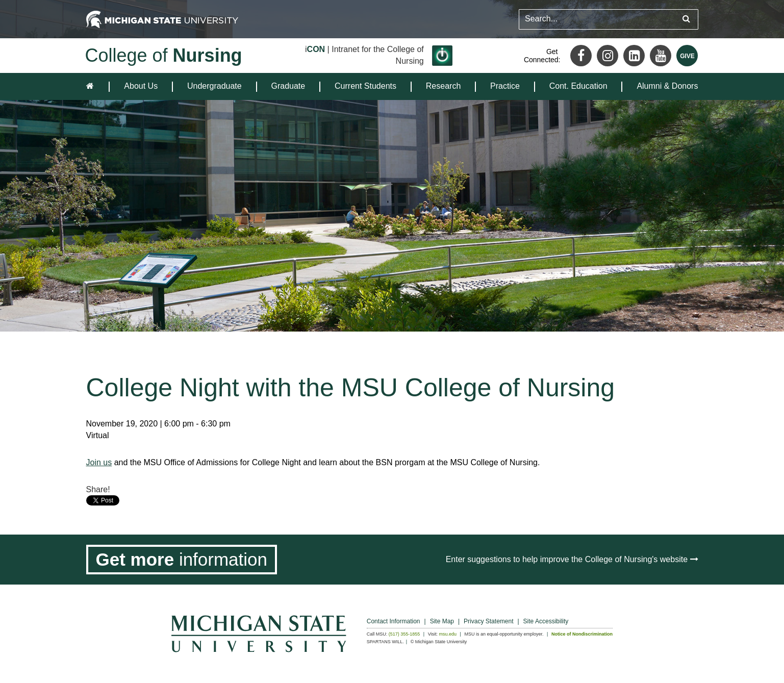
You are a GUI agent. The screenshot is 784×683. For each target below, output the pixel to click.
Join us (99, 462)
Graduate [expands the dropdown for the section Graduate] (288, 86)
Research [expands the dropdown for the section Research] (443, 86)
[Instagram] (608, 56)
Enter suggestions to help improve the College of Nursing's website (572, 559)
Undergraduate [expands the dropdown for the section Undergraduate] (214, 86)
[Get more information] (182, 560)
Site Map (442, 621)
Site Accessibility (546, 621)
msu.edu (448, 634)
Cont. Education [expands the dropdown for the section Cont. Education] (578, 86)
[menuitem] (141, 86)
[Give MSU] (687, 56)
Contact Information (394, 621)
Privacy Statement (488, 621)
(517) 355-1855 (404, 634)
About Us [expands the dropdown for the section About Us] (141, 86)
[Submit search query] (686, 19)
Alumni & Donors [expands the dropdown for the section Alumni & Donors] (667, 86)
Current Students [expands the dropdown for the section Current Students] (365, 86)
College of (164, 55)
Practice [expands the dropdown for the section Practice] (505, 86)
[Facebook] (581, 56)
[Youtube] (661, 56)
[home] (92, 86)
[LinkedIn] (634, 56)
